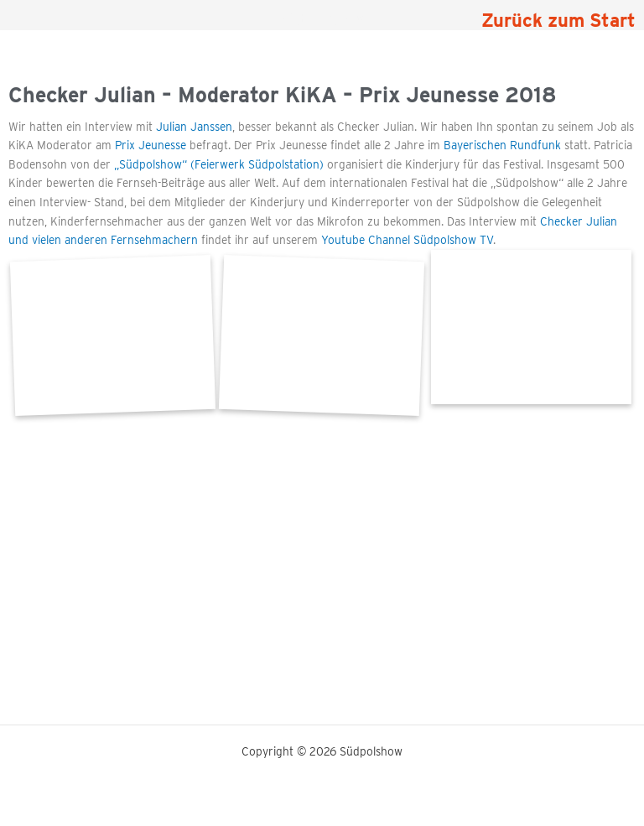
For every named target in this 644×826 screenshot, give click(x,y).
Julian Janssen (192, 127)
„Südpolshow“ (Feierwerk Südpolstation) (219, 164)
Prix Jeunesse (151, 145)
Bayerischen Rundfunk (502, 145)
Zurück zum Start (558, 20)
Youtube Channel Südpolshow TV (407, 240)
